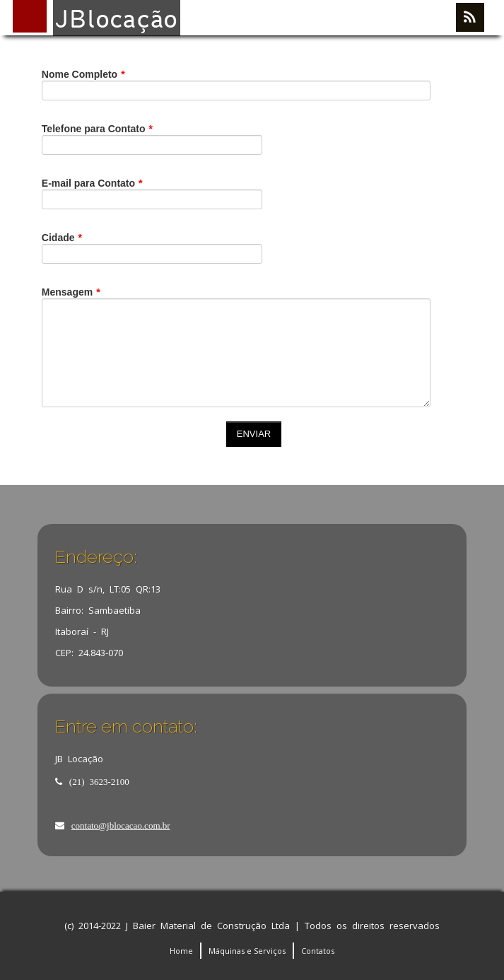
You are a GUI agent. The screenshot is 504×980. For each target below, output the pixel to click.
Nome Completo (93, 74)
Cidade (62, 238)
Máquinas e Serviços (247, 951)
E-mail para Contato (92, 183)
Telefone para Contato (97, 129)
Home (181, 951)
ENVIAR (254, 434)
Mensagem (81, 292)
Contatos (318, 951)
